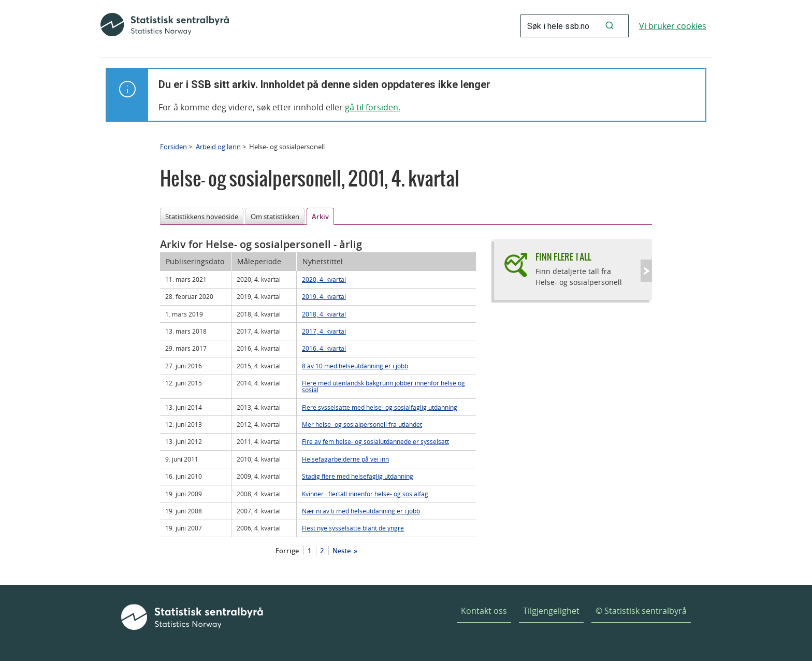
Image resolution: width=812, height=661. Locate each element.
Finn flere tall (563, 257)
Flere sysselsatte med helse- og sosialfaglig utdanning (380, 407)
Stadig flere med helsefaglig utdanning (358, 476)
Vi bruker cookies (673, 26)
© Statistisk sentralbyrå (641, 611)
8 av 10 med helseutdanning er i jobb (355, 366)
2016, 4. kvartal (324, 348)
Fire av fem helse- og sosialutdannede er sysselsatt (375, 441)
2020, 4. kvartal (324, 279)
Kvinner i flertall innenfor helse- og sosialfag (365, 494)
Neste (342, 551)
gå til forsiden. (373, 107)
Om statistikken (275, 217)
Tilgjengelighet (551, 611)
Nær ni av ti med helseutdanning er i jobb (361, 511)
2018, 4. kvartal (324, 314)
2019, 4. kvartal (324, 296)
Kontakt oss (484, 611)
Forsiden (173, 147)
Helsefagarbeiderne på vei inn (345, 459)
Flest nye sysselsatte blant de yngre (353, 528)
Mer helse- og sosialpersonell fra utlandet (362, 424)
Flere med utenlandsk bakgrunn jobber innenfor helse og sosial (383, 386)
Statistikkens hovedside (202, 217)
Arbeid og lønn (218, 147)
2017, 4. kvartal (324, 331)
